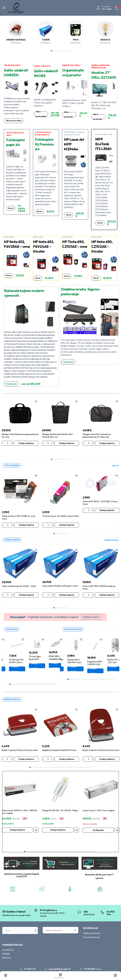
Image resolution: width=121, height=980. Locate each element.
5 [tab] (59, 51)
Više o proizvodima (14, 121)
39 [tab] (93, 844)
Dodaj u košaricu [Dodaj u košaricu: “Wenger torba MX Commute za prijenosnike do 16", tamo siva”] (107, 443)
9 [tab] (66, 51)
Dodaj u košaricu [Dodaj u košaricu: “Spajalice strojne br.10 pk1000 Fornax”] (67, 752)
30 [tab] (82, 760)
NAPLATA (7, 951)
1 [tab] (52, 51)
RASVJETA (105, 40)
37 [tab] (89, 844)
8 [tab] (64, 51)
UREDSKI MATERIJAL (16, 40)
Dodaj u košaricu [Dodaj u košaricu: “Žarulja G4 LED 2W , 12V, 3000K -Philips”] (58, 823)
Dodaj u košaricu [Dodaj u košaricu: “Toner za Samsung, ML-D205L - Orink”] (27, 588)
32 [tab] (86, 760)
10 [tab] (68, 51)
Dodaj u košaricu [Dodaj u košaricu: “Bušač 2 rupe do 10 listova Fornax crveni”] (26, 752)
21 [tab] (44, 677)
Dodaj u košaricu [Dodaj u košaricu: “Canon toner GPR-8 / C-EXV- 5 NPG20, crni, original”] (17, 823)
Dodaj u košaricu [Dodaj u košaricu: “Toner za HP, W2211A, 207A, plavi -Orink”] (67, 587)
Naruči (11, 208)
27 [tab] (55, 677)
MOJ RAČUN (8, 943)
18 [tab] (39, 677)
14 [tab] (31, 677)
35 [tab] (91, 760)
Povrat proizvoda (91, 930)
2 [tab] (53, 51)
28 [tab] (78, 760)
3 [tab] (55, 51)
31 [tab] (84, 760)
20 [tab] (42, 677)
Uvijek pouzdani (111, 532)
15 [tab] (33, 677)
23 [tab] (48, 677)
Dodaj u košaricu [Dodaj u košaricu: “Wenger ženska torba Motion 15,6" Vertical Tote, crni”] (67, 443)
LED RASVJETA (12, 622)
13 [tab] (30, 677)
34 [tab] (89, 760)
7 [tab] (62, 51)
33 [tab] (87, 760)
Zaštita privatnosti (92, 926)
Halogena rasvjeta (91, 609)
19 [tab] (40, 677)
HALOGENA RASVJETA (74, 622)
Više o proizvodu (69, 114)
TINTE (76, 40)
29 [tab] (80, 760)
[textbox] (59, 923)
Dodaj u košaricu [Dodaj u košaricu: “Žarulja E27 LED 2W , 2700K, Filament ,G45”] (9, 662)
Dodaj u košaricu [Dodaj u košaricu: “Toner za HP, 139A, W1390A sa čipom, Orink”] (107, 588)
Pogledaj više (12, 384)
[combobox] (60, 923)
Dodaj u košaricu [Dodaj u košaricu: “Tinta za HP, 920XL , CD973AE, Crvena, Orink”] (107, 503)
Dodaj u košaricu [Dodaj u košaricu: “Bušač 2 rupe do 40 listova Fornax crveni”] (107, 752)
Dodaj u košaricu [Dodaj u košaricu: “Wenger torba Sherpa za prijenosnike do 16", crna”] (26, 443)
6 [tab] (60, 51)
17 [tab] (37, 677)
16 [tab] (35, 677)
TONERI (46, 40)
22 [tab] (46, 677)
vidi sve (115, 458)
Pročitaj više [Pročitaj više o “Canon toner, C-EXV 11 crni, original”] (98, 823)
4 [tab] (57, 51)
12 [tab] (28, 677)
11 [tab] (69, 51)
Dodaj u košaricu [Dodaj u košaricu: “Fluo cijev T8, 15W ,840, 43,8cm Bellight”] (68, 662)
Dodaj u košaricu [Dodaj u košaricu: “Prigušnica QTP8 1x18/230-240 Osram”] (108, 664)
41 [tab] (96, 844)
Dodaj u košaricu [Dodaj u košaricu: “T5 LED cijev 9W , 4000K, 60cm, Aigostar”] (29, 662)
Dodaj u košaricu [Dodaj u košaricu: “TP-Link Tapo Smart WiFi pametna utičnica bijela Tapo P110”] (49, 658)
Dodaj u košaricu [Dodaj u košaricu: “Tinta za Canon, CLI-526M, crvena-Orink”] (67, 517)
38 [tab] (91, 844)
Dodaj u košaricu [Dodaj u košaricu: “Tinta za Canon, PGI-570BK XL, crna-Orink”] (27, 517)
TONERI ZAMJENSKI (13, 532)
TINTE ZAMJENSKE (12, 458)
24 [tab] (49, 677)
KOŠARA (6, 947)
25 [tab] (51, 677)
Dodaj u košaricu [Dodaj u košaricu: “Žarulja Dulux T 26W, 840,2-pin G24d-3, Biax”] (88, 662)
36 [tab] (87, 844)
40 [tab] (95, 844)
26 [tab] (53, 677)
